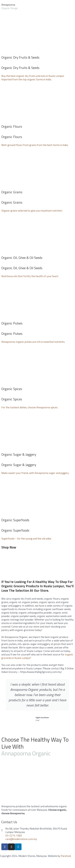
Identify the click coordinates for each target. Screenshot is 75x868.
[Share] (17, 863)
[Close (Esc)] (5, 863)
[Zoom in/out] (39, 863)
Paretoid (66, 856)
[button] (3, 701)
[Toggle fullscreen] (28, 863)
